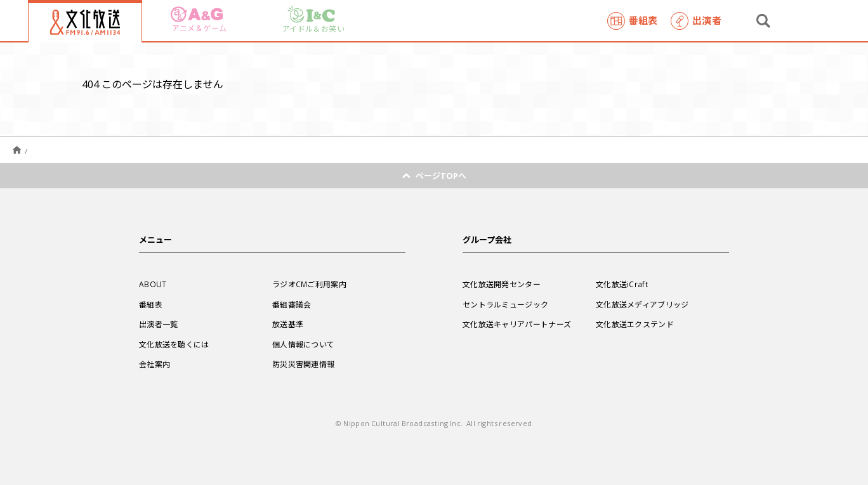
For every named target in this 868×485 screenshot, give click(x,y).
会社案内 (155, 364)
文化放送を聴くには (174, 344)
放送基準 (288, 324)
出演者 (696, 21)
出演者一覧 (159, 324)
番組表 (633, 21)
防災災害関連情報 (303, 364)
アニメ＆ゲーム (199, 20)
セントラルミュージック (505, 304)
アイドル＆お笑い (313, 20)
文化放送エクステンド (635, 324)
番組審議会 (292, 304)
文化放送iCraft (622, 284)
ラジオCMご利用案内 (309, 284)
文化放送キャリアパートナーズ (517, 324)
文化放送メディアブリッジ (642, 304)
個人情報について (303, 344)
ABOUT (153, 284)
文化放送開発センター (502, 284)
